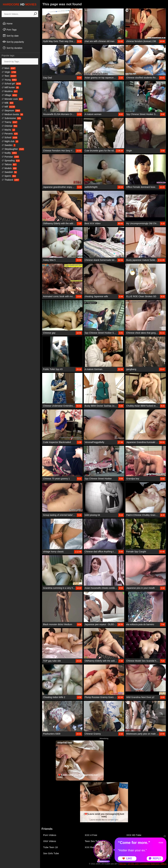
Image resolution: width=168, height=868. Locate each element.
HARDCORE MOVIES (20, 4)
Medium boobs (12, 114)
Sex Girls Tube (51, 853)
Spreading (11, 161)
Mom (9, 68)
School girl (11, 84)
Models (9, 168)
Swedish (9, 172)
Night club (10, 141)
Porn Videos (50, 835)
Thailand (10, 180)
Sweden (9, 145)
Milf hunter (10, 87)
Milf (8, 107)
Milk (8, 103)
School (10, 137)
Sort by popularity (13, 42)
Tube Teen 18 (50, 847)
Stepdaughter (13, 149)
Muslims (10, 91)
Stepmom (11, 111)
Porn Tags (10, 30)
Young (9, 80)
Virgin (9, 72)
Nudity (9, 153)
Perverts (10, 134)
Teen (9, 76)
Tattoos (9, 164)
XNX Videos (50, 841)
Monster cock (12, 99)
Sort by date (10, 36)
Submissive (11, 118)
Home (7, 23)
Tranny (10, 122)
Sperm (9, 176)
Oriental (10, 126)
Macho (8, 130)
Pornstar (10, 157)
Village (9, 95)
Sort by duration (12, 48)
